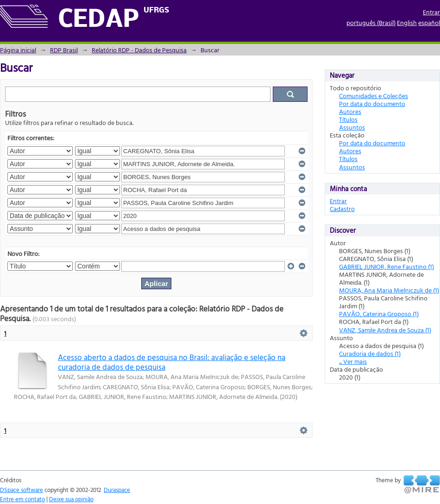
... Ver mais (353, 361)
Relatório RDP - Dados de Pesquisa (139, 50)
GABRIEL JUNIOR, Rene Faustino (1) (387, 266)
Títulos (348, 119)
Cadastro (342, 208)
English (407, 22)
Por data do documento (372, 103)
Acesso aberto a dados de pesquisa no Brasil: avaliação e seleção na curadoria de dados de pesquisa (172, 362)
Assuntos (352, 127)
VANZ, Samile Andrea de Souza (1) (385, 330)
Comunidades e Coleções (374, 96)
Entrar (431, 12)
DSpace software (22, 490)
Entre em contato (22, 499)
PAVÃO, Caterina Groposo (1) (379, 314)
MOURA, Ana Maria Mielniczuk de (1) (389, 290)
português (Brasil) (371, 22)
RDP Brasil (64, 50)
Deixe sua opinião (71, 499)
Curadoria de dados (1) (370, 353)
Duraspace (117, 490)
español (429, 22)
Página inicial (18, 50)
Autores (350, 111)
